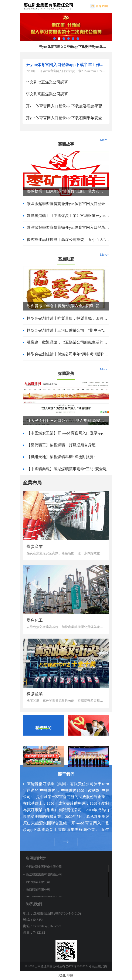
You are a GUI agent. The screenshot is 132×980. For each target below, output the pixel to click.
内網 (98, 6)
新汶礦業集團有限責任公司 (44, 874)
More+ (105, 140)
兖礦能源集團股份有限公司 (44, 867)
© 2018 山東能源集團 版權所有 (45, 966)
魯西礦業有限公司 (38, 890)
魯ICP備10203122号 (79, 966)
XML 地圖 (66, 975)
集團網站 (107, 6)
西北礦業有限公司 (38, 882)
